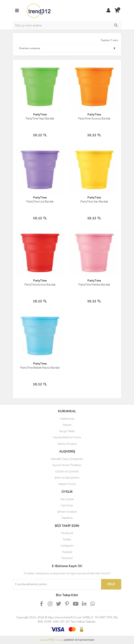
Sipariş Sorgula (67, 444)
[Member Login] (108, 11)
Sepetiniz (67, 518)
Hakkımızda (67, 419)
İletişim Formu (67, 484)
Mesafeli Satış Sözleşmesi (67, 459)
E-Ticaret (58, 640)
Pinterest (67, 558)
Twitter (67, 540)
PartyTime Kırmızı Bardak (40, 285)
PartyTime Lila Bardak (40, 202)
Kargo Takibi (67, 431)
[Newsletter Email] (57, 584)
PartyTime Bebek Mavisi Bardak (40, 368)
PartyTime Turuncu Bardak (94, 119)
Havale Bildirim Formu (67, 437)
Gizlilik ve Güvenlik (67, 472)
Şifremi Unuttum (67, 512)
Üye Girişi (67, 505)
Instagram (67, 546)
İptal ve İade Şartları (67, 478)
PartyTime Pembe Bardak (94, 285)
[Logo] (39, 10)
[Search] (67, 25)
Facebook (67, 533)
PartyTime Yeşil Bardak (40, 119)
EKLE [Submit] (111, 584)
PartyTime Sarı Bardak (94, 202)
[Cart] (117, 11)
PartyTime (40, 115)
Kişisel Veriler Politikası (67, 465)
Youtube (67, 552)
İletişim (67, 425)
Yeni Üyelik (67, 499)
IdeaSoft (45, 640)
